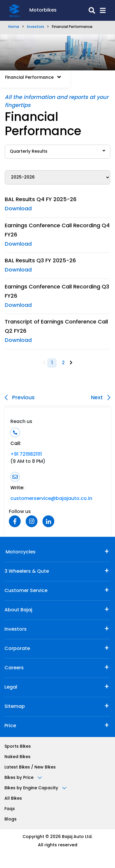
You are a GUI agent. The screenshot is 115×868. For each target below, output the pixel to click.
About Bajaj (18, 610)
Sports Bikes (18, 747)
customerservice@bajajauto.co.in (51, 499)
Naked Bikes (17, 757)
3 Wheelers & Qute (27, 572)
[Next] (71, 363)
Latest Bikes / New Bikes (30, 767)
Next (101, 398)
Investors (36, 27)
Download (18, 209)
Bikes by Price (23, 778)
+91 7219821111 (26, 454)
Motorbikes (43, 10)
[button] (100, 10)
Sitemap (15, 707)
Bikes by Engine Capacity (35, 788)
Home (14, 27)
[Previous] (44, 363)
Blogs (11, 819)
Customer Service (26, 591)
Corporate (17, 649)
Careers (14, 668)
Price (10, 726)
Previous (20, 398)
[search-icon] (76, 10)
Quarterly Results (57, 151)
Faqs (10, 809)
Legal (11, 687)
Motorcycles (20, 552)
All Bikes (13, 799)
